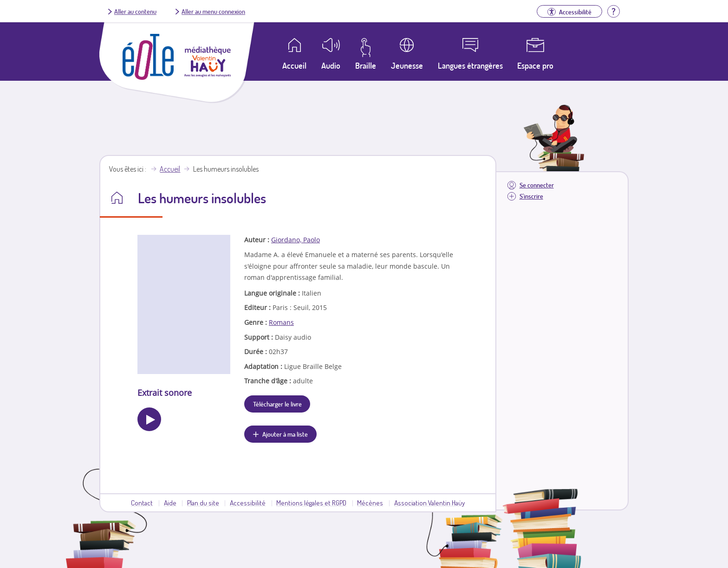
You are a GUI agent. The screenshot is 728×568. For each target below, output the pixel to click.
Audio (331, 65)
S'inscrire (531, 196)
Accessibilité (248, 503)
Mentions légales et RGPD (311, 503)
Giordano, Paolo (296, 240)
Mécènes (370, 503)
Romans (281, 322)
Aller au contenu (135, 11)
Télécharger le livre (277, 404)
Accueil (170, 169)
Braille (366, 65)
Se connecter (537, 185)
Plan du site (203, 503)
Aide (170, 503)
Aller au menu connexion (213, 11)
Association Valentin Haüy (429, 503)
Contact (142, 503)
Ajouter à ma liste (285, 434)
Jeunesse (407, 65)
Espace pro (535, 65)
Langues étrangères (470, 65)
